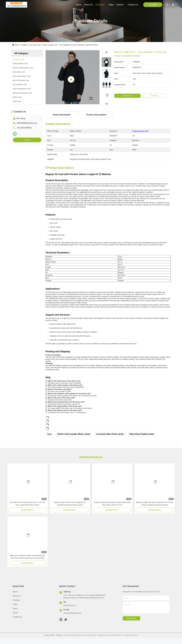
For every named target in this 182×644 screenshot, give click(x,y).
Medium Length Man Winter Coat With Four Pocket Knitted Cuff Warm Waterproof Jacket (155, 504)
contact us (133, 5)
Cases (15, 613)
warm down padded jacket (142, 434)
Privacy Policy (49, 635)
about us (88, 5)
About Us (17, 596)
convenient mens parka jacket (110, 434)
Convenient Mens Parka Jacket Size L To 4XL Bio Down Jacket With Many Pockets (27, 504)
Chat (153, 5)
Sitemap (59, 635)
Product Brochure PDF (140, 131)
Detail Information (62, 115)
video (111, 5)
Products (24, 45)
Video (15, 604)
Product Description (96, 115)
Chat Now (27, 140)
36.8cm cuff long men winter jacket (74, 434)
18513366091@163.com (27, 123)
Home (78, 5)
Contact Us (17, 617)
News (15, 608)
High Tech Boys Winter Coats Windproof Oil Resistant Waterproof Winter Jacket (70, 504)
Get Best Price (130, 96)
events (121, 5)
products (101, 5)
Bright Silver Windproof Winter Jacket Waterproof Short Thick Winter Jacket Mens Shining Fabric (27, 557)
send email (131, 618)
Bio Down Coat (35, 45)
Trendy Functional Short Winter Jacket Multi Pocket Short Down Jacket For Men (112, 504)
